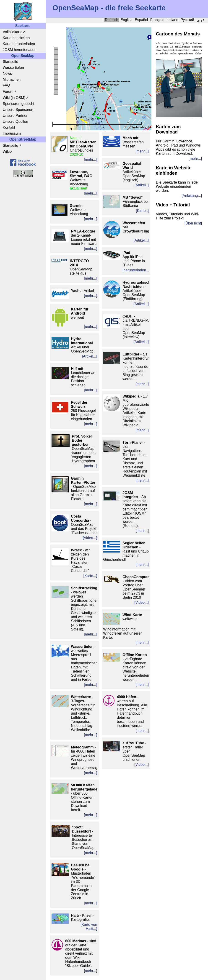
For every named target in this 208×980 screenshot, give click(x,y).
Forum (8, 92)
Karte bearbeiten (16, 38)
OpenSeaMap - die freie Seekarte (109, 8)
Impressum (12, 133)
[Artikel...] (90, 356)
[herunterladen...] (136, 270)
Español (141, 20)
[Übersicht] (193, 223)
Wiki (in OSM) (14, 98)
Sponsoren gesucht (18, 104)
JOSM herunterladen (20, 50)
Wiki (6, 152)
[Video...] (90, 538)
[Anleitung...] (192, 196)
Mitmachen (12, 79)
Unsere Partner (15, 116)
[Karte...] (90, 576)
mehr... (91, 971)
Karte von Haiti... (89, 927)
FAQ (6, 85)
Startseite (10, 62)
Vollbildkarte (13, 32)
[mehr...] (91, 159)
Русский (187, 20)
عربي (200, 20)
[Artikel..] (142, 185)
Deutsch (112, 20)
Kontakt (9, 127)
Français (157, 20)
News (7, 73)
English (126, 20)
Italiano (172, 20)
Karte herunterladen (19, 44)
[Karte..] (142, 211)
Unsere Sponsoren (18, 110)
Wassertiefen (13, 68)
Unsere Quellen (15, 121)
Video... (142, 765)
